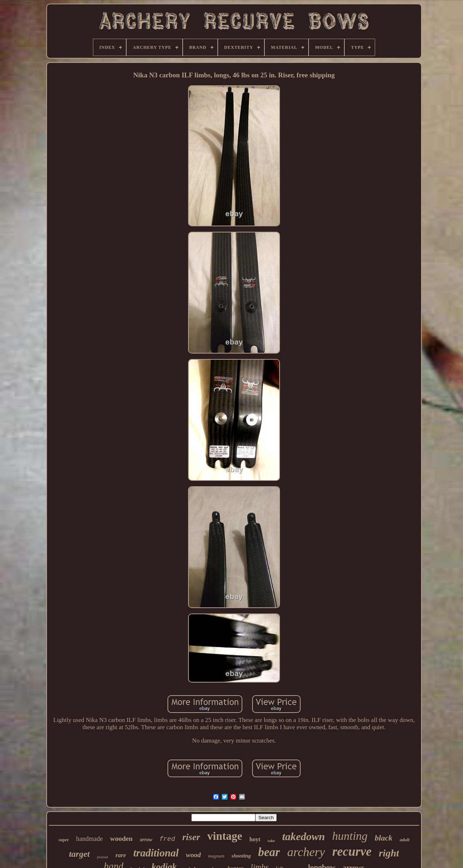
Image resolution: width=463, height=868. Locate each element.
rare (121, 855)
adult (405, 840)
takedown (303, 836)
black (384, 838)
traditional (156, 853)
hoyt (255, 839)
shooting (241, 856)
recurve (352, 852)
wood (193, 855)
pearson (103, 857)
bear (269, 852)
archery (306, 852)
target (79, 854)
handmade (89, 839)
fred (167, 839)
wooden (121, 839)
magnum (216, 856)
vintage (225, 836)
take (271, 841)
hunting (350, 836)
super (64, 840)
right (389, 853)
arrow (146, 840)
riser (191, 837)
